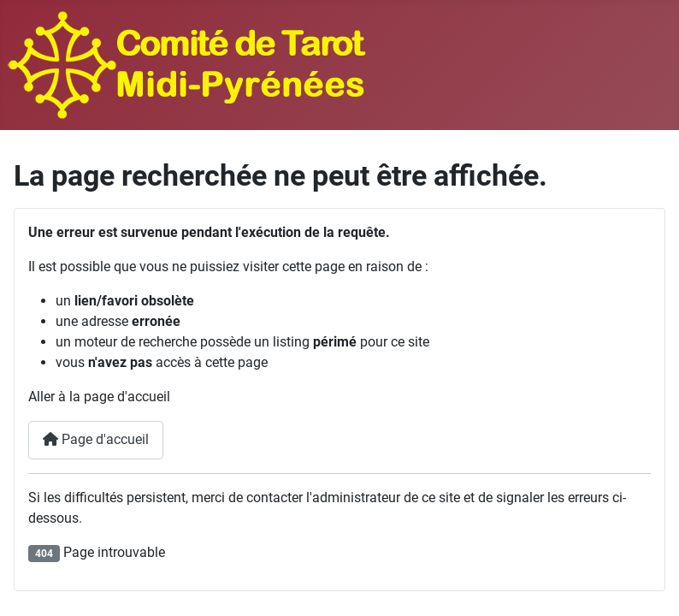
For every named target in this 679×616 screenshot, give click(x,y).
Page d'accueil (96, 439)
